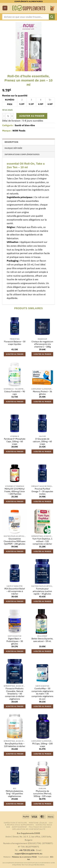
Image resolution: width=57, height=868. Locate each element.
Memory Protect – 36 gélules (42, 393)
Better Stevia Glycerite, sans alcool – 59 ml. (42, 640)
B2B (8, 827)
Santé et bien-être (25, 125)
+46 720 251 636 (27, 850)
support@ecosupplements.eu (29, 853)
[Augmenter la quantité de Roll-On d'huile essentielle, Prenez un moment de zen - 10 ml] (12, 116)
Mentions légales (38, 823)
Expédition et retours (15, 823)
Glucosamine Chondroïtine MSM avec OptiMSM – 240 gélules (15, 541)
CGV (51, 823)
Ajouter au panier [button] (15, 354)
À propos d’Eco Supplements (19, 825)
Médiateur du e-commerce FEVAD (24, 857)
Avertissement (19, 827)
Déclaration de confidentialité (29, 829)
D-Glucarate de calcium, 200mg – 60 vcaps (42, 441)
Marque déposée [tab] (13, 148)
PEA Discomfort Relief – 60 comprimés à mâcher (15, 591)
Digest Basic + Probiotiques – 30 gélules (15, 641)
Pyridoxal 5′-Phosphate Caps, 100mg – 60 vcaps (15, 441)
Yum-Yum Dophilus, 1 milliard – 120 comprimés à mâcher (42, 541)
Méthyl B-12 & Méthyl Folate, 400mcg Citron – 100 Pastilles (15, 491)
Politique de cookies (40, 827)
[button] (5, 8)
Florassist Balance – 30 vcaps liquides (15, 343)
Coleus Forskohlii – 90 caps (15, 393)
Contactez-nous (44, 825)
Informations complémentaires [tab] (22, 154)
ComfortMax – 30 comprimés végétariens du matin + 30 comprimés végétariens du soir (42, 694)
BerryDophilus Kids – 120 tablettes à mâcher (15, 745)
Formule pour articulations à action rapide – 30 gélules (42, 591)
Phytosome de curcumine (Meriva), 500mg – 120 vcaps (42, 794)
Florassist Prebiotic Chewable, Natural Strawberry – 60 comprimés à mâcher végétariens (15, 694)
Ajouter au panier (32, 116)
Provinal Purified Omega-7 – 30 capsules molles (42, 491)
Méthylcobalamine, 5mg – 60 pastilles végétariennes (15, 794)
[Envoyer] (52, 17)
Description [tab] (11, 142)
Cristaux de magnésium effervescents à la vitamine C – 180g (42, 344)
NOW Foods (19, 131)
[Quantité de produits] (8, 116)
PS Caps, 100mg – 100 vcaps (42, 745)
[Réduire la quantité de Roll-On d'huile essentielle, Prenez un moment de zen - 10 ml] (4, 116)
